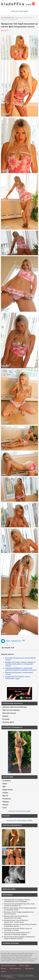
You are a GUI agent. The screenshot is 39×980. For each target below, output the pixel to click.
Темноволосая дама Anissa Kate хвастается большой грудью (17, 934)
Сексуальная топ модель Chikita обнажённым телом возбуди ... (17, 901)
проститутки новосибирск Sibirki (19, 821)
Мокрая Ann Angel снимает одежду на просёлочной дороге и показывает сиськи (20, 664)
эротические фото (8, 18)
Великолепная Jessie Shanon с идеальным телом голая (16, 921)
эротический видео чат (7, 976)
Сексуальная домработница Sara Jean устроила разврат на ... (19, 905)
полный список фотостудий (19, 811)
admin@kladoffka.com (31, 976)
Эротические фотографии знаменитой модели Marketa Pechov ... (19, 938)
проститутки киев (19, 11)
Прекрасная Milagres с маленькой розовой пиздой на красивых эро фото (21, 669)
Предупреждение (10, 977)
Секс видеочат (15, 968)
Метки (3, 968)
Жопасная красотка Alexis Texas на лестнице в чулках (18, 929)
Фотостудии (24, 966)
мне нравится (11, 641)
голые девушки (29, 975)
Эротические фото (8, 966)
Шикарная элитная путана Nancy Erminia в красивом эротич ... (20, 925)
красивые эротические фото (18, 4)
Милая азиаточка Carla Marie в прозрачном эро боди (16, 917)
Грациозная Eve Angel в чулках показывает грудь (18, 678)
